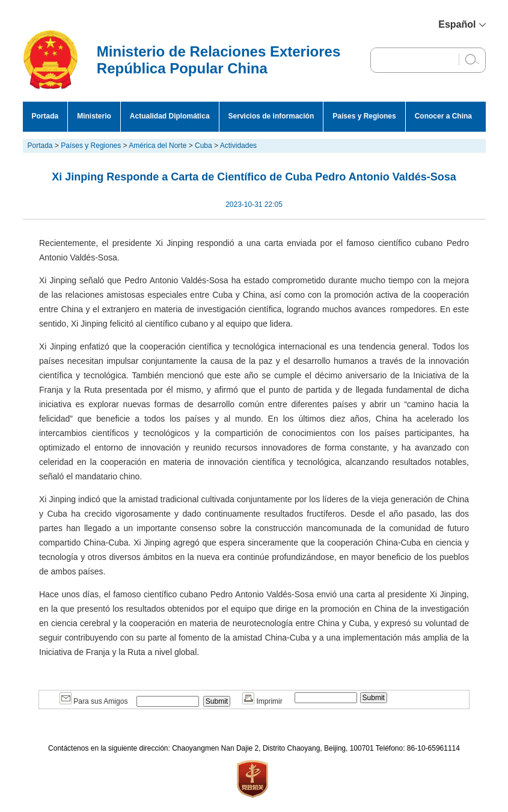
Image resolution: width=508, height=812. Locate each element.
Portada (45, 116)
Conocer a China (443, 116)
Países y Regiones (364, 116)
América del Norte (158, 146)
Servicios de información (271, 116)
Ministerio (94, 116)
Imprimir (262, 701)
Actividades (238, 146)
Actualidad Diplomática (170, 116)
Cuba (204, 146)
